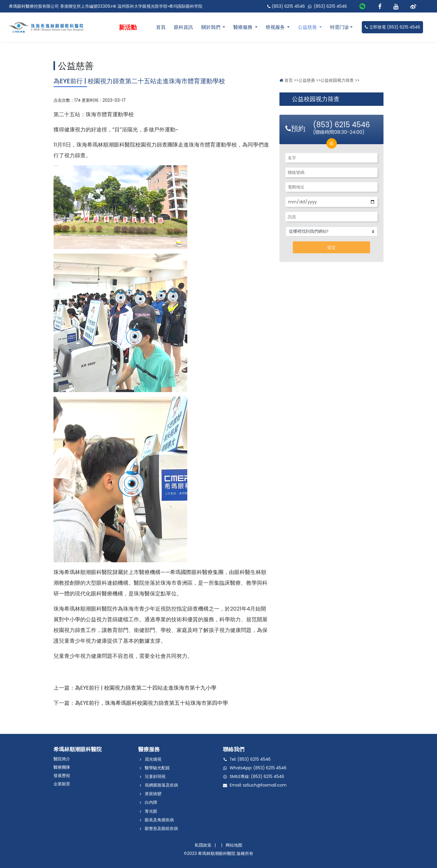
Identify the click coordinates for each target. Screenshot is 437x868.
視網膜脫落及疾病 (161, 785)
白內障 (151, 803)
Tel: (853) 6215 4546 (250, 759)
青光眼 (151, 811)
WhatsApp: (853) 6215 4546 (258, 768)
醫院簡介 (62, 759)
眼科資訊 (183, 27)
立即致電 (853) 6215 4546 (392, 27)
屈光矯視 (153, 759)
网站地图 (234, 845)
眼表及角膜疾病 (159, 820)
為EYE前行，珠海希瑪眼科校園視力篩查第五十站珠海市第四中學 (151, 703)
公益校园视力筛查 (337, 80)
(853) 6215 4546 (287, 6)
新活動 (128, 27)
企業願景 (62, 784)
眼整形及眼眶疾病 (161, 828)
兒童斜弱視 (155, 776)
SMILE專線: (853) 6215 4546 (257, 776)
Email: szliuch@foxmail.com (258, 785)
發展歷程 (62, 776)
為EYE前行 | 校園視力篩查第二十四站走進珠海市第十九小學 (146, 688)
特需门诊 (339, 27)
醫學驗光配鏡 (157, 768)
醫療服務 (243, 27)
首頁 (161, 27)
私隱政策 (203, 845)
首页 (289, 80)
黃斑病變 (153, 794)
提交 (331, 247)
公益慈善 (308, 27)
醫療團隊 (62, 767)
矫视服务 (276, 27)
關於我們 (211, 27)
